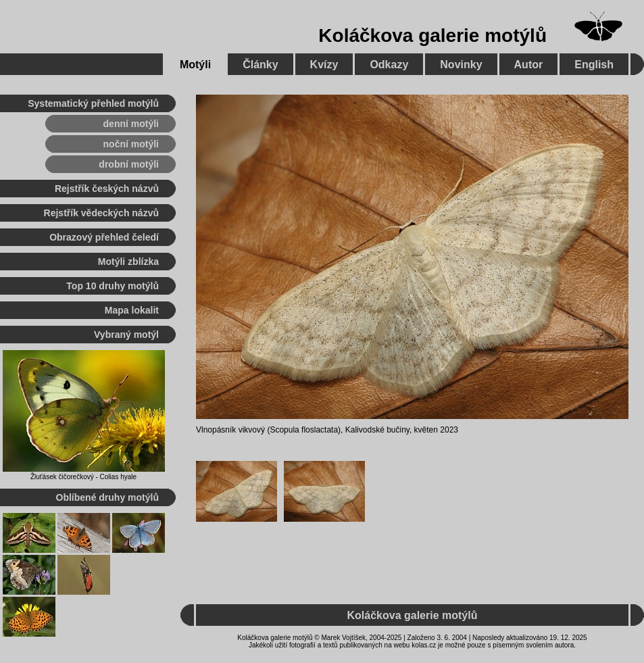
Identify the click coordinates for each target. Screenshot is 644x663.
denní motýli (131, 124)
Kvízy (324, 65)
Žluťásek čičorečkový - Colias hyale (83, 477)
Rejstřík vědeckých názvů (101, 213)
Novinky (461, 65)
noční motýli (131, 144)
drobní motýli (129, 164)
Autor (529, 65)
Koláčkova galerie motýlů (432, 35)
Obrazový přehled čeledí (104, 237)
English (594, 65)
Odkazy (389, 65)
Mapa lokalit (132, 310)
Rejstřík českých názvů (107, 189)
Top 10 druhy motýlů (113, 286)
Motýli (195, 65)
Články (260, 65)
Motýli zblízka (128, 262)
